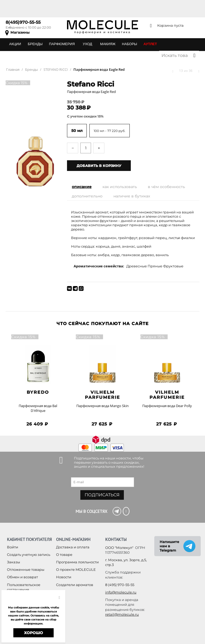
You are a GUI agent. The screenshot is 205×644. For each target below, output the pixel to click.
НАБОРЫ (130, 44)
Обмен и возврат (22, 577)
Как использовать (120, 187)
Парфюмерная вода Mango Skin (102, 406)
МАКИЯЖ (108, 44)
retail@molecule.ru (122, 614)
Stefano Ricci (91, 84)
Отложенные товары (26, 569)
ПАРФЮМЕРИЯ (62, 44)
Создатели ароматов (75, 585)
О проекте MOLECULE (76, 569)
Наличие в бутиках (132, 196)
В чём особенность (166, 187)
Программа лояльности (77, 562)
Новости (64, 577)
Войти (13, 547)
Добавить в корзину (99, 166)
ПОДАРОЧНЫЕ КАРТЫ (27, 55)
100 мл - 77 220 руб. (110, 131)
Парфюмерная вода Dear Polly (167, 406)
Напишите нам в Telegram (169, 546)
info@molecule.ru (121, 592)
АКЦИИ (15, 44)
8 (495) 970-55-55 (120, 585)
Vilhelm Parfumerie (102, 395)
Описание (82, 187)
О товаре (64, 555)
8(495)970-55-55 (23, 22)
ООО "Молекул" (119, 548)
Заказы (13, 562)
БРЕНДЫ (35, 44)
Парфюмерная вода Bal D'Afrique (38, 408)
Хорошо (33, 633)
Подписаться (102, 495)
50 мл (77, 131)
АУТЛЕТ (150, 44)
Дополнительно (87, 196)
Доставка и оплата (73, 547)
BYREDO (38, 392)
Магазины (20, 32)
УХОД (87, 44)
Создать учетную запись (29, 555)
